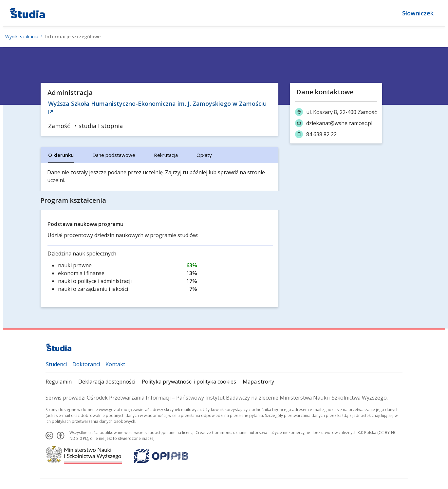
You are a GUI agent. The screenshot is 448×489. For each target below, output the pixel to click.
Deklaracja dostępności (107, 382)
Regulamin (59, 382)
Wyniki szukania (22, 37)
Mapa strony (258, 382)
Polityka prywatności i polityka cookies (189, 382)
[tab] (61, 155)
